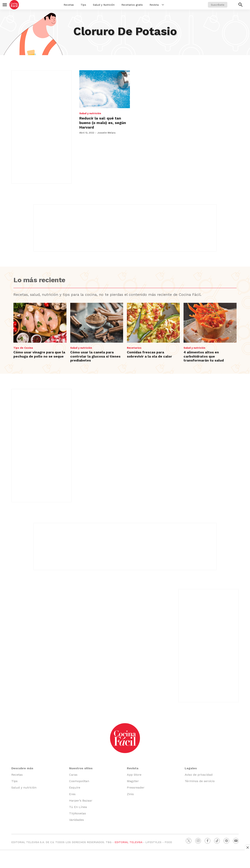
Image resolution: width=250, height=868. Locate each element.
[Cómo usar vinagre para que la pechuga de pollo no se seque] (40, 323)
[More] (163, 5)
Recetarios (134, 348)
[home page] (14, 5)
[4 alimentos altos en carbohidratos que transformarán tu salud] (210, 323)
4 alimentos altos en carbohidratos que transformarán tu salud (204, 356)
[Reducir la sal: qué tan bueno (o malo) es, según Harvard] (105, 89)
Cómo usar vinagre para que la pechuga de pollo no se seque (39, 354)
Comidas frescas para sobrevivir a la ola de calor (149, 354)
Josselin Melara (106, 133)
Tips (83, 5)
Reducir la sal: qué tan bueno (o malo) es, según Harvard (103, 123)
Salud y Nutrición (104, 5)
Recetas (69, 5)
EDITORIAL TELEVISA (128, 842)
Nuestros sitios (81, 768)
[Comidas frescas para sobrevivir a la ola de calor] (153, 323)
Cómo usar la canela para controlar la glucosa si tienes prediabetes (95, 356)
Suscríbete (218, 5)
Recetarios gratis (132, 5)
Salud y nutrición (90, 113)
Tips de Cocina (23, 348)
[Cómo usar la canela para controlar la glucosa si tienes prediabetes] (97, 323)
